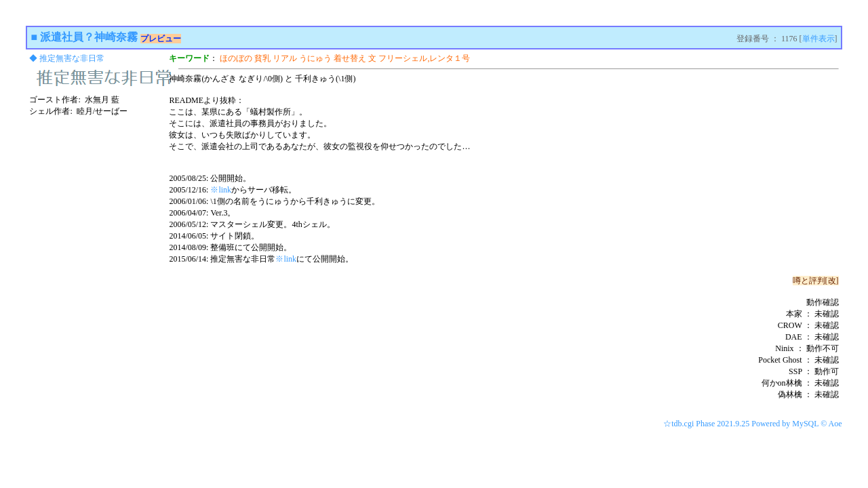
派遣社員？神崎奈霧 (89, 37)
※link (221, 190)
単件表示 (818, 39)
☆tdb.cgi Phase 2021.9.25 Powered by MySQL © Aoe (752, 424)
